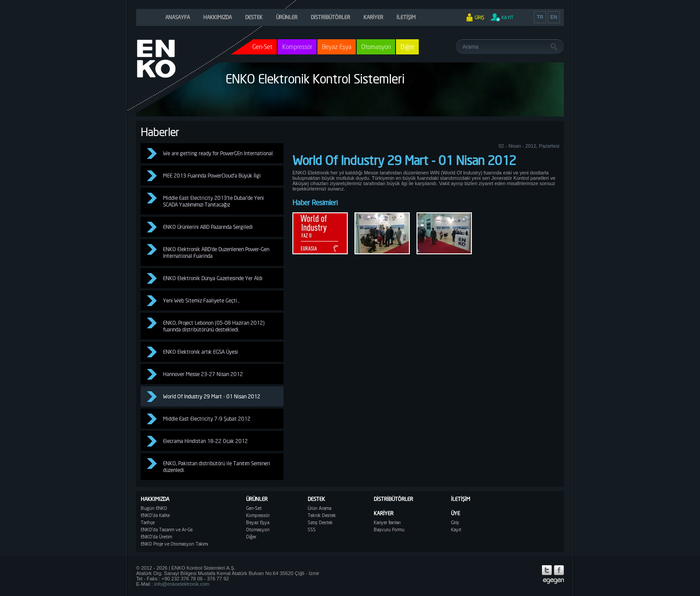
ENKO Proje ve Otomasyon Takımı (174, 544)
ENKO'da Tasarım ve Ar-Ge (167, 530)
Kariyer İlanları (387, 522)
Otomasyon (376, 47)
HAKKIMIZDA (217, 17)
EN (554, 17)
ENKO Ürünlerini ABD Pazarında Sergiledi (208, 227)
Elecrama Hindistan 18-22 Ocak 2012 (205, 441)
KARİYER (373, 17)
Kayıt (456, 530)
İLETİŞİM (406, 17)
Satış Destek (320, 522)
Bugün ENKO (154, 508)
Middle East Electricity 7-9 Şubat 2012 (207, 419)
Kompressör (297, 47)
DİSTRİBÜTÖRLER (330, 17)
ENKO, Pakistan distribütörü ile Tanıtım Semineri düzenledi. (217, 467)
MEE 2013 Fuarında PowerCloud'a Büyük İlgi (212, 176)
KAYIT (507, 17)
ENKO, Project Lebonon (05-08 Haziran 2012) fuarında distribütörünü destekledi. (214, 326)
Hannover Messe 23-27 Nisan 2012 (203, 374)
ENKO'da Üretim (156, 537)
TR (540, 17)
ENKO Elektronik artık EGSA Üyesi (200, 352)
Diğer (407, 47)
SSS (312, 530)
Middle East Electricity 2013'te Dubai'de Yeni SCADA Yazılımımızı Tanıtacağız (213, 201)
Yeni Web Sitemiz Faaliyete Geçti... (201, 300)
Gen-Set (254, 508)
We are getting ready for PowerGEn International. (218, 153)
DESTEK (254, 17)
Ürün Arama (319, 508)
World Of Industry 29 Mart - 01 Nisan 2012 (212, 396)
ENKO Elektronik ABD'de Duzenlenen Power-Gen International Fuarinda (216, 252)
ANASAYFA (177, 17)
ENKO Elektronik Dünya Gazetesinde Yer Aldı (212, 278)
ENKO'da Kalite (155, 515)
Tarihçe (148, 522)
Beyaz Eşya (337, 47)
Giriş (455, 522)
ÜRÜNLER (287, 17)
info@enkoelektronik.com (182, 584)
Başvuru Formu (389, 530)
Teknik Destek (322, 515)
